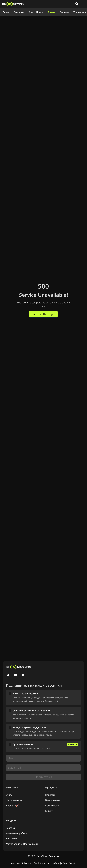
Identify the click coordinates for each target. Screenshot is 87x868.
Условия (15, 863)
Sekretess (27, 863)
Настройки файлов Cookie (61, 863)
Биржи (49, 811)
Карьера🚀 (12, 805)
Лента (6, 12)
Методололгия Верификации (23, 844)
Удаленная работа (17, 833)
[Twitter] (8, 675)
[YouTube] (15, 675)
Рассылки (19, 12)
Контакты (11, 838)
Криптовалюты (54, 805)
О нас (9, 795)
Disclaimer (39, 863)
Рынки (52, 12)
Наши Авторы (14, 800)
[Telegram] (23, 675)
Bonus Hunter (36, 12)
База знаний (53, 800)
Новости (50, 795)
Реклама (64, 12)
